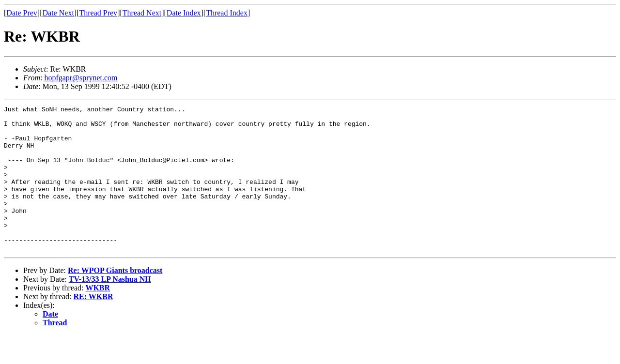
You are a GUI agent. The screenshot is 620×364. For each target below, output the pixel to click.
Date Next (58, 13)
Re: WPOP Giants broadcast (115, 299)
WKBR (98, 317)
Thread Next (142, 13)
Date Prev (22, 13)
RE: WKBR (93, 326)
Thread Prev (98, 13)
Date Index (184, 13)
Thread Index (227, 13)
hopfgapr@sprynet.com (81, 78)
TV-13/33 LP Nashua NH (110, 308)
